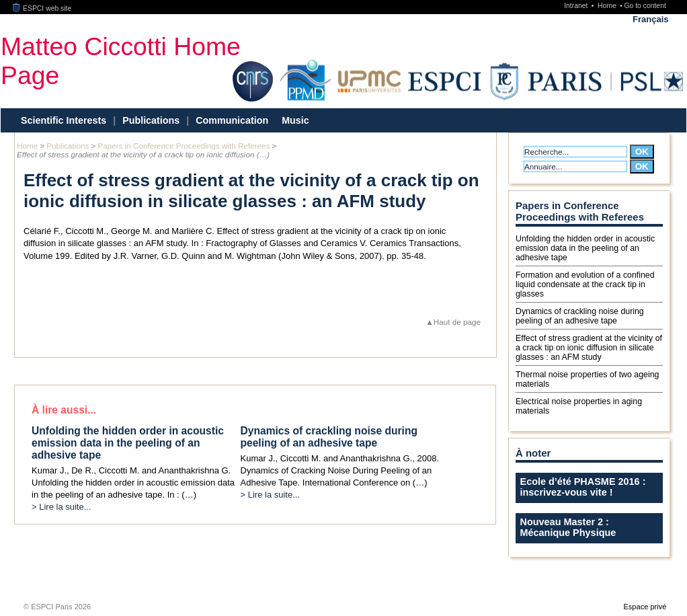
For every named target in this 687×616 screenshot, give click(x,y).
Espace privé (645, 607)
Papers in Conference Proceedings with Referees (184, 146)
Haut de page (457, 322)
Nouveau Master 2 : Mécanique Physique (568, 527)
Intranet (577, 6)
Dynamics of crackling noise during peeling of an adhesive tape (580, 316)
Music (295, 120)
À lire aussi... (64, 410)
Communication (232, 120)
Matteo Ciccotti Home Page (121, 61)
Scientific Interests (64, 120)
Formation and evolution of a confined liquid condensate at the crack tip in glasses (585, 284)
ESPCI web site (42, 8)
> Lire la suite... (62, 507)
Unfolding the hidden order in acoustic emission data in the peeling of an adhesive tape (585, 248)
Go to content (645, 6)
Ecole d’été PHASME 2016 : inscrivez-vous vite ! (583, 487)
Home (608, 6)
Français (650, 19)
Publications (151, 120)
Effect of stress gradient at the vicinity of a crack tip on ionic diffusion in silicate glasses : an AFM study (589, 348)
